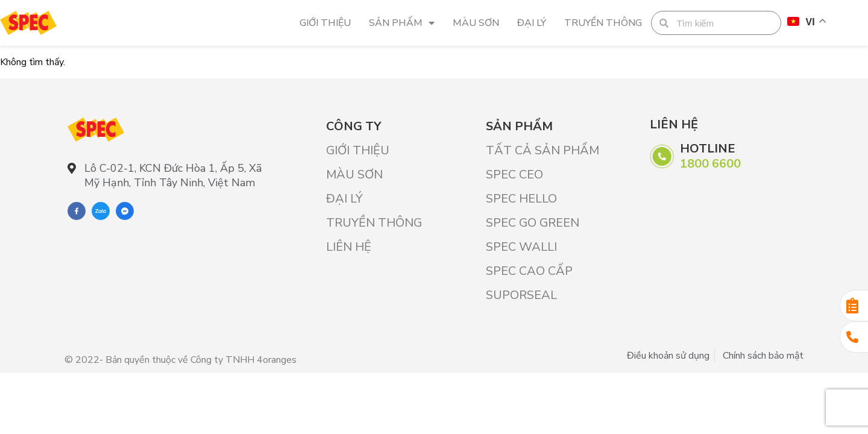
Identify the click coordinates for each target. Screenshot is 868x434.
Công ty (354, 126)
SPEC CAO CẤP (529, 271)
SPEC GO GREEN (533, 223)
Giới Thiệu (325, 23)
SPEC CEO (514, 175)
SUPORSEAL (521, 295)
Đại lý (532, 23)
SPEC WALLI (521, 247)
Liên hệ (349, 247)
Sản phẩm (402, 23)
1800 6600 (710, 164)
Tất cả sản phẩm (542, 150)
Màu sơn (476, 23)
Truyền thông (603, 23)
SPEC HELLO (521, 199)
